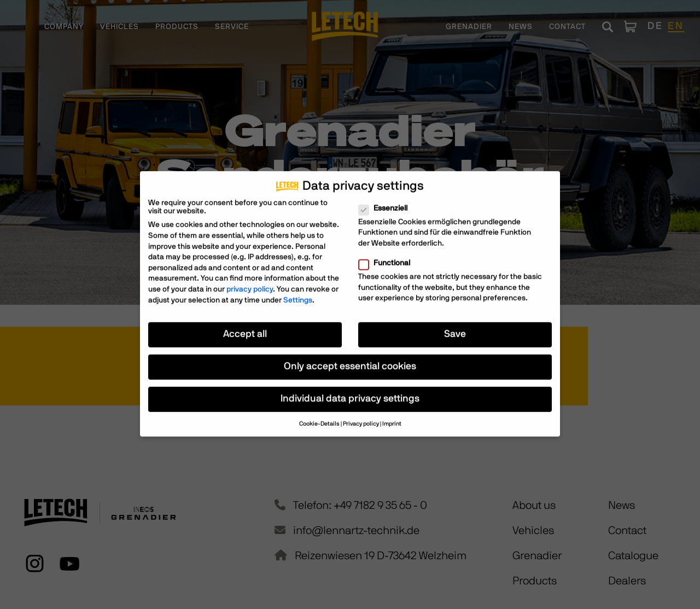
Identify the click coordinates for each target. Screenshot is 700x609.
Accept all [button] (245, 327)
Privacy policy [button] (361, 417)
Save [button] (455, 327)
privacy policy (250, 282)
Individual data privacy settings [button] (350, 392)
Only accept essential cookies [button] (350, 359)
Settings (298, 293)
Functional (388, 256)
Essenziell (386, 202)
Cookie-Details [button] (319, 417)
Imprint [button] (392, 417)
